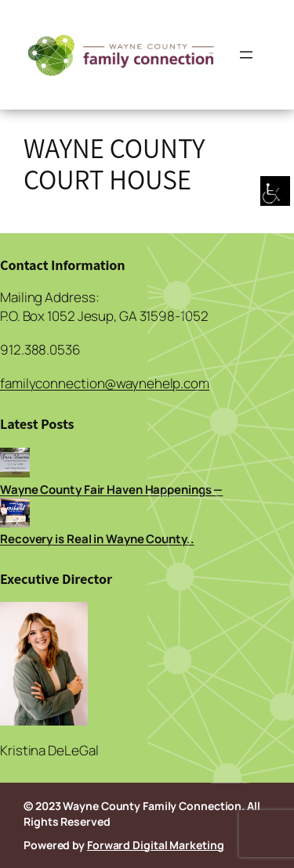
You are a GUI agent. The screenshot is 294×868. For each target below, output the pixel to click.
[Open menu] (246, 55)
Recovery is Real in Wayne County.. (97, 539)
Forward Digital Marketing (156, 845)
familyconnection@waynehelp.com (105, 383)
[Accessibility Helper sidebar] (275, 192)
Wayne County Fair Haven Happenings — (111, 490)
